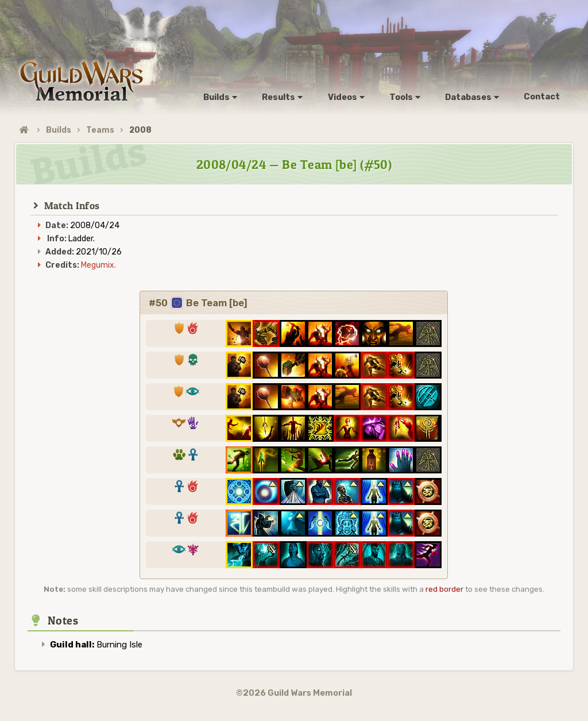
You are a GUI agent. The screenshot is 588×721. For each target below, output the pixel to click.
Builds (59, 130)
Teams (100, 130)
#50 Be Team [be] (198, 303)
